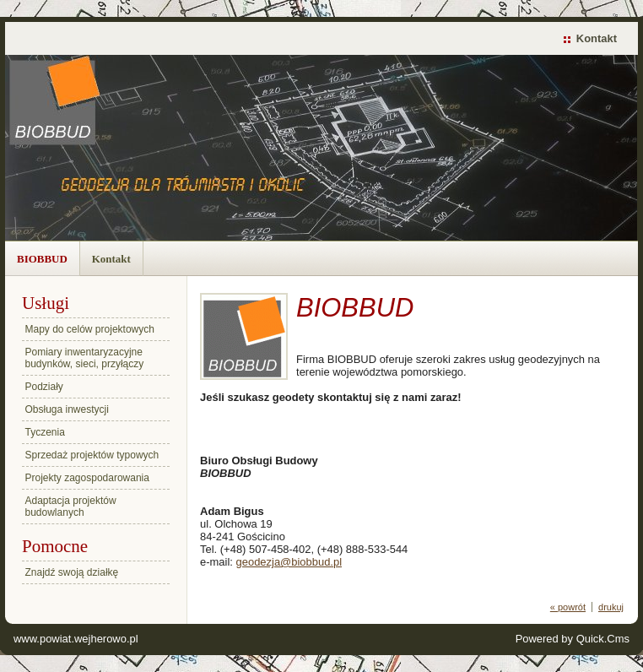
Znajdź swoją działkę (72, 572)
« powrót (568, 607)
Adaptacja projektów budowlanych (71, 507)
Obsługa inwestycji (67, 409)
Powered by (573, 639)
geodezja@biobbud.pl (289, 562)
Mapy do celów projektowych (90, 329)
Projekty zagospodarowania (87, 478)
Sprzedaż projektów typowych (92, 455)
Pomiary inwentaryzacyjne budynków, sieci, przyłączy (85, 358)
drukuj (611, 607)
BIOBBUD (42, 259)
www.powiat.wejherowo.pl (76, 639)
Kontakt (597, 38)
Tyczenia (45, 432)
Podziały (44, 387)
